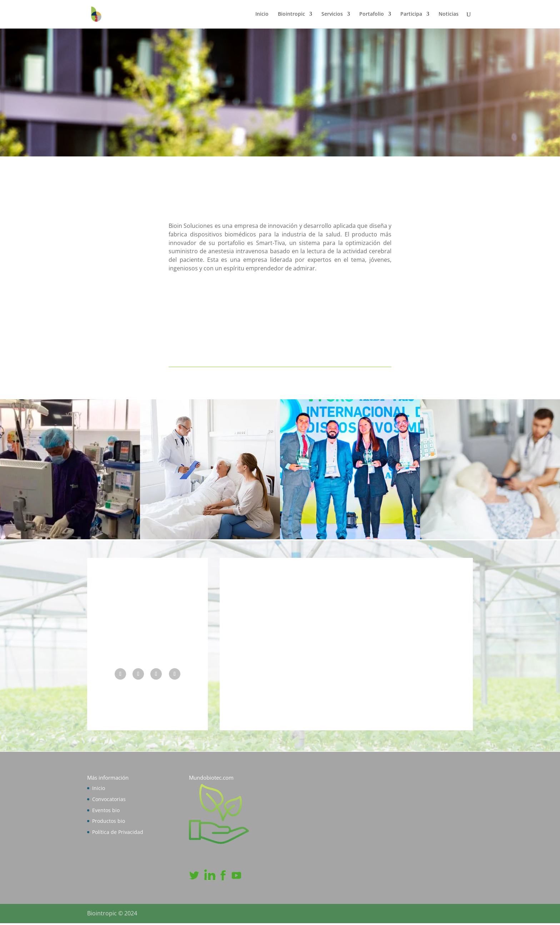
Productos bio (109, 823)
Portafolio (372, 15)
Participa (411, 15)
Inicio (262, 15)
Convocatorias (109, 801)
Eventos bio (106, 812)
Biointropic (291, 15)
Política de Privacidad (118, 834)
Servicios (332, 15)
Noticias (449, 15)
